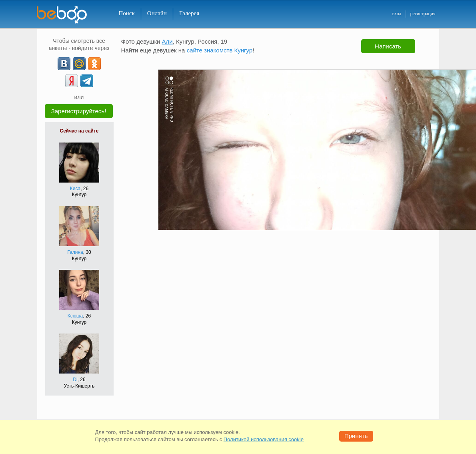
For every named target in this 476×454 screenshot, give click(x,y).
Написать (388, 46)
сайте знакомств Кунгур (220, 50)
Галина (75, 252)
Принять (356, 436)
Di (75, 380)
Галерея (189, 13)
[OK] (94, 64)
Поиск (127, 13)
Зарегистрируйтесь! (79, 111)
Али (167, 41)
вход (397, 14)
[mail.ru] (79, 64)
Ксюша (75, 316)
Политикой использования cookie (264, 439)
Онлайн (157, 13)
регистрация (423, 14)
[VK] (64, 64)
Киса (75, 189)
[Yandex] (72, 81)
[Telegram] (87, 81)
